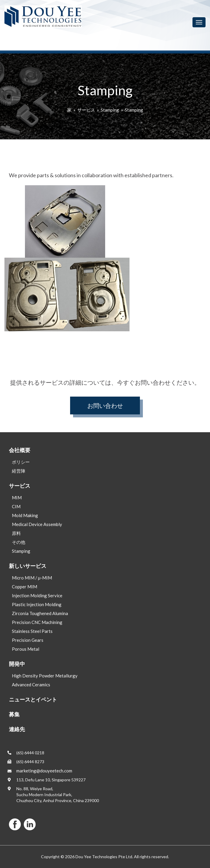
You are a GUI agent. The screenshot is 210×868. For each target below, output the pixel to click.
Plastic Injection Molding (37, 604)
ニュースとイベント (33, 699)
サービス (86, 110)
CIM (16, 506)
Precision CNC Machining (37, 622)
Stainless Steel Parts (32, 631)
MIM (17, 498)
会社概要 (20, 450)
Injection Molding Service (37, 595)
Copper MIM (25, 587)
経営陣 (19, 471)
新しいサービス (28, 566)
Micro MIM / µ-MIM (32, 578)
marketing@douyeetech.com (44, 771)
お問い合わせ (105, 406)
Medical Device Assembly (37, 524)
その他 (19, 542)
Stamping (110, 110)
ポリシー (21, 462)
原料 (16, 533)
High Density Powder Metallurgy (45, 676)
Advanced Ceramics (31, 685)
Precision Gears (28, 640)
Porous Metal (26, 649)
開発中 (17, 664)
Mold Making (25, 515)
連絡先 (17, 729)
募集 (14, 714)
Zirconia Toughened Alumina (40, 613)
